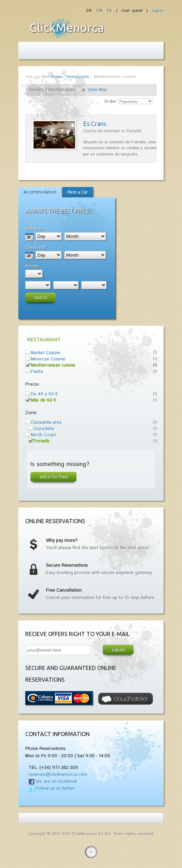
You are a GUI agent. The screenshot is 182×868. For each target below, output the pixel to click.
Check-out (36, 247)
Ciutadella (44, 429)
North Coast (43, 435)
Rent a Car (78, 192)
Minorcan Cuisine (48, 359)
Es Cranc (95, 124)
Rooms (32, 266)
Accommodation (40, 192)
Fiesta (67, 28)
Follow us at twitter (55, 789)
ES (109, 11)
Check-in (34, 229)
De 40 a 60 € (44, 394)
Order (110, 102)
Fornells (42, 441)
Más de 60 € (43, 400)
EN (90, 11)
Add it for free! (53, 476)
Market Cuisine (46, 353)
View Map (97, 90)
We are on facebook (56, 782)
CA (100, 11)
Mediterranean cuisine (53, 365)
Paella (37, 372)
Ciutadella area (46, 423)
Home (57, 77)
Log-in (158, 11)
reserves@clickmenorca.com (58, 775)
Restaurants (78, 77)
